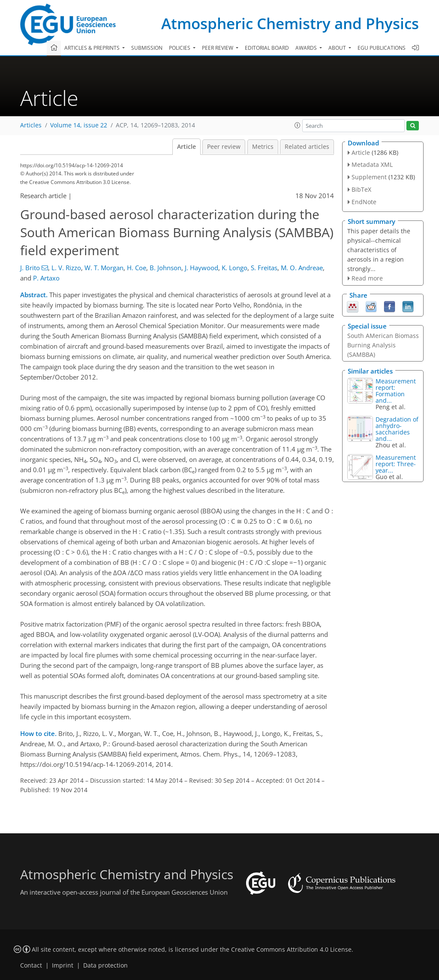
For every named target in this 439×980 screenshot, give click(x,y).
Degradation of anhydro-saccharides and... (397, 429)
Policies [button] (180, 48)
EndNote (364, 202)
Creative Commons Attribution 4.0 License (291, 950)
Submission (147, 48)
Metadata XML (372, 164)
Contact (31, 965)
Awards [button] (307, 48)
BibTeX (361, 189)
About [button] (338, 48)
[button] (298, 125)
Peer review (224, 147)
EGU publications (382, 48)
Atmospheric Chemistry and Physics (290, 23)
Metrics (263, 147)
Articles (31, 125)
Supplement (369, 177)
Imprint (63, 965)
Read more (367, 278)
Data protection (105, 965)
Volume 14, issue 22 (79, 125)
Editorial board (267, 48)
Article (186, 147)
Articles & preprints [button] (93, 48)
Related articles (307, 147)
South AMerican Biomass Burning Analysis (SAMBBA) (383, 345)
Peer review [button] (218, 48)
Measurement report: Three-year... (396, 464)
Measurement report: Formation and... (396, 391)
